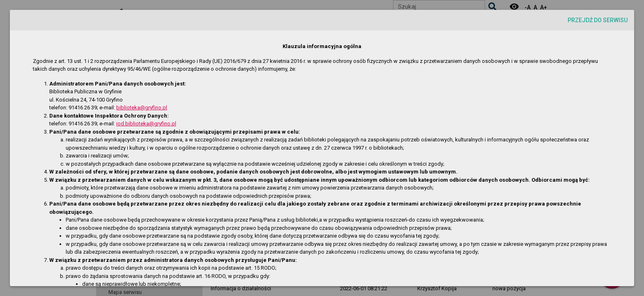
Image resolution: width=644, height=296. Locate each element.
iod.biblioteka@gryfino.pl (146, 124)
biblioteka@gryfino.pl (142, 108)
